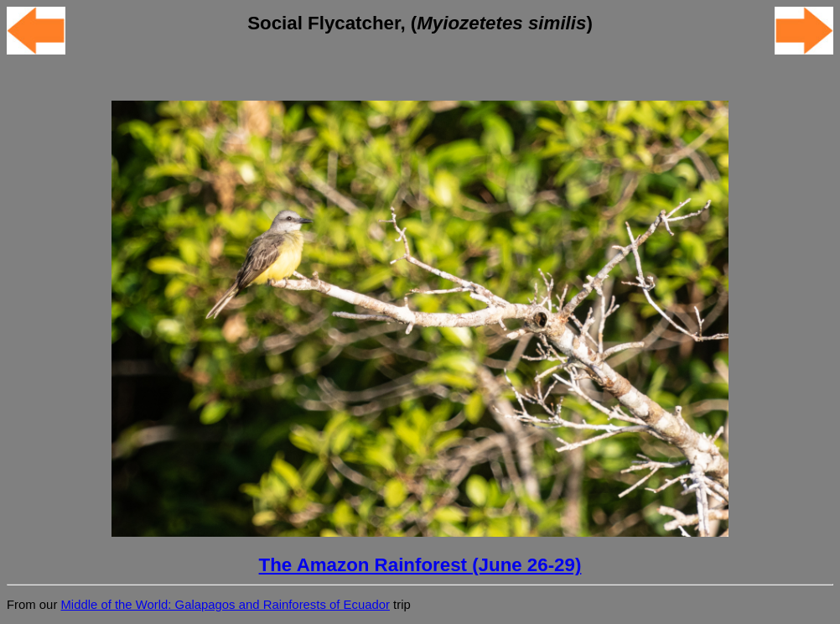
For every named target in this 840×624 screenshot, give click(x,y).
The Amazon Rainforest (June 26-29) (420, 565)
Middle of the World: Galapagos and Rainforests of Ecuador (225, 605)
